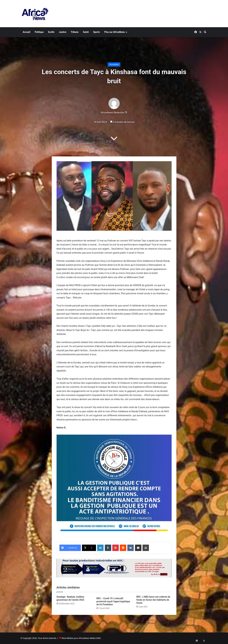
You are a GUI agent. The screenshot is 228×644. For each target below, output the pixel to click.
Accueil (27, 32)
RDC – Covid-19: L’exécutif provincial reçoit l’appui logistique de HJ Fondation (113, 601)
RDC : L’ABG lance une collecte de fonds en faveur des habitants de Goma (153, 600)
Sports (97, 32)
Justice (63, 32)
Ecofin (51, 32)
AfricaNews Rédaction (112, 113)
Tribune (75, 32)
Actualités (114, 64)
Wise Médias (67, 638)
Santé (86, 32)
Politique (39, 32)
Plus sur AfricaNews (115, 32)
